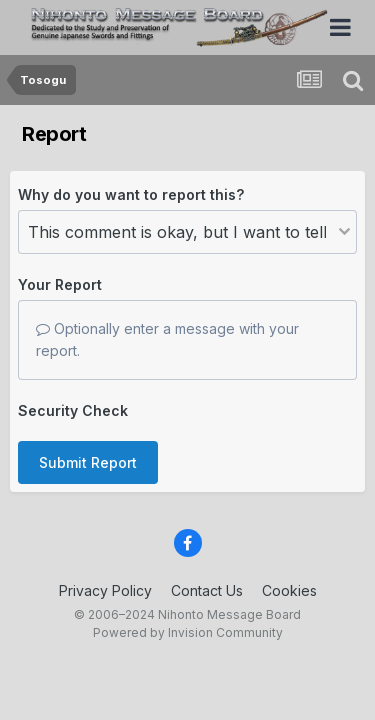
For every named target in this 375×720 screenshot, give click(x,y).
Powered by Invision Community (188, 632)
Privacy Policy (105, 590)
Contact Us (207, 590)
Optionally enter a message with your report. (167, 339)
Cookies (289, 590)
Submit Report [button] (88, 462)
